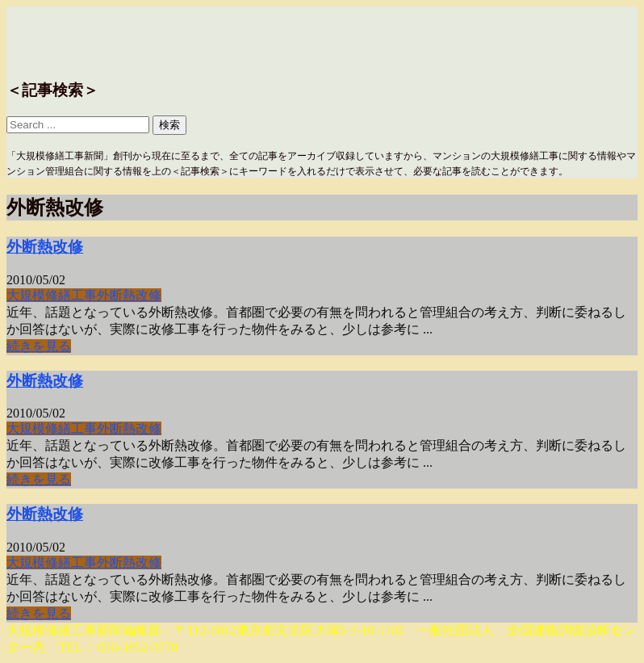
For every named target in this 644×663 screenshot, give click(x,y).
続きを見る (39, 346)
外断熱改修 (45, 247)
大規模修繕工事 (52, 295)
